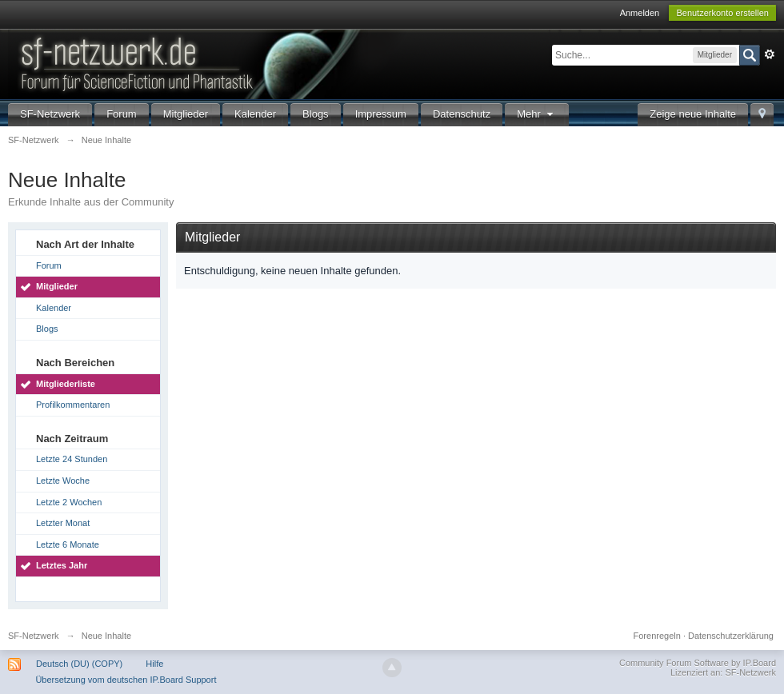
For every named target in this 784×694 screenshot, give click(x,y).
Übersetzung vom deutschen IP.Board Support (126, 680)
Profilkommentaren (73, 405)
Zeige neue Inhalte (693, 114)
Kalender (255, 114)
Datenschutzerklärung (731, 636)
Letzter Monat (63, 523)
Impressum (381, 114)
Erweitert (770, 54)
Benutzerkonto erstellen (722, 13)
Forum (122, 114)
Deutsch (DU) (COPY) (79, 664)
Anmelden (640, 13)
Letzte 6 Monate (68, 544)
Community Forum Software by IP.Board (698, 663)
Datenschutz (462, 114)
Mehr (537, 114)
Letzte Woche (63, 481)
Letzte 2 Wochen (69, 502)
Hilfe (154, 664)
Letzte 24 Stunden (72, 459)
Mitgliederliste (66, 384)
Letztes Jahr (62, 565)
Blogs (316, 114)
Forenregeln (657, 636)
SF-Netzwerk (50, 114)
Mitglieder (186, 114)
